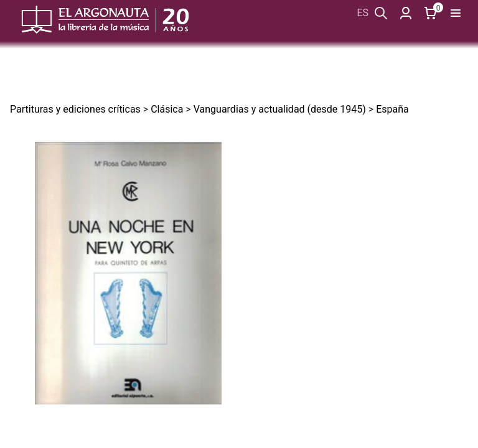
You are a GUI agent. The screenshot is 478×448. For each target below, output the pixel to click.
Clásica (167, 109)
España (392, 109)
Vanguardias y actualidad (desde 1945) (280, 109)
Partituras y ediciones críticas (75, 109)
